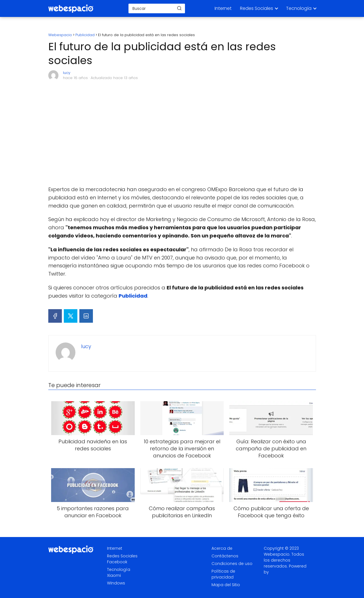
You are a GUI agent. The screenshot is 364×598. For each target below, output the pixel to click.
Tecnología (299, 8)
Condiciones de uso (232, 564)
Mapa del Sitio (226, 585)
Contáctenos (225, 556)
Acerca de (222, 548)
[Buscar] (179, 8)
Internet (223, 8)
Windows (116, 583)
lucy (67, 73)
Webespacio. (277, 554)
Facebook (117, 562)
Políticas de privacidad (223, 574)
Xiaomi (114, 575)
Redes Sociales (257, 8)
